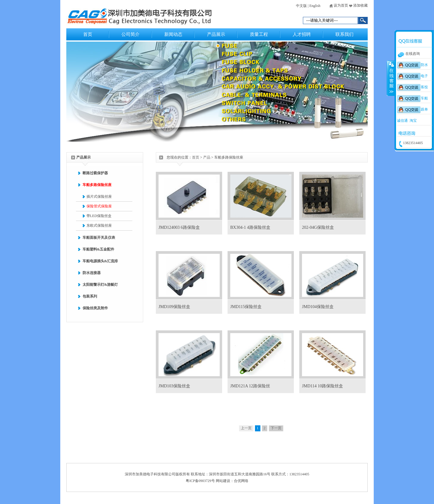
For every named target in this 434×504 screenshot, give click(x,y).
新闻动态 (173, 34)
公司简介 (131, 34)
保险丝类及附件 (95, 308)
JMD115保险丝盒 (246, 307)
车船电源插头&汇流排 (100, 261)
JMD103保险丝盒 (174, 386)
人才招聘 (302, 34)
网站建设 (223, 481)
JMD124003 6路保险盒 (179, 227)
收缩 (391, 78)
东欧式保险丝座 (99, 225)
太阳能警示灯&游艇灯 (100, 285)
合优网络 (241, 481)
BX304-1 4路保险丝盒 (250, 227)
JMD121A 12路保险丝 (250, 386)
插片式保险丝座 (99, 197)
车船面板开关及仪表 (99, 238)
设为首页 (339, 5)
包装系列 (90, 296)
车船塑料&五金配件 (99, 249)
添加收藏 (358, 5)
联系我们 (344, 34)
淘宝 (413, 121)
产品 (207, 157)
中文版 (301, 6)
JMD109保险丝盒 (174, 307)
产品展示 (216, 34)
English (315, 6)
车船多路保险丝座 (97, 185)
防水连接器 (92, 273)
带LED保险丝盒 (99, 216)
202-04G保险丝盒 (318, 227)
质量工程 (259, 34)
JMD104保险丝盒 (318, 307)
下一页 (276, 428)
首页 (88, 34)
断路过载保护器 (95, 173)
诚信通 (402, 121)
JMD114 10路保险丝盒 (322, 386)
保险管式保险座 (99, 206)
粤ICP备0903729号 (200, 481)
